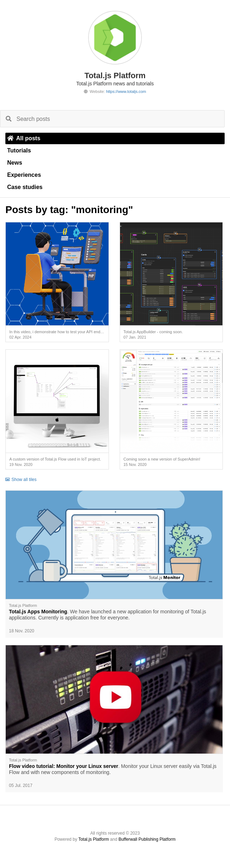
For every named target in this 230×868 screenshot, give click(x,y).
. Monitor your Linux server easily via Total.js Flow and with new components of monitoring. (113, 769)
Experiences (24, 175)
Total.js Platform (94, 839)
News (15, 163)
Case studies (25, 187)
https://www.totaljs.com (126, 91)
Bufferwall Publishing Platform (147, 839)
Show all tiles (21, 480)
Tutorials (19, 150)
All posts (24, 138)
